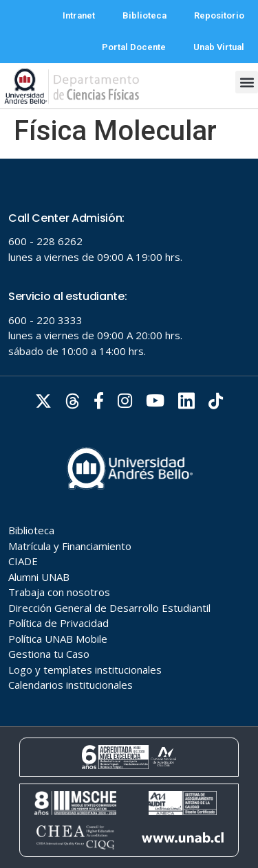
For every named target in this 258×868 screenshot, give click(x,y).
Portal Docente (134, 47)
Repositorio (219, 15)
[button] (247, 82)
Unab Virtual (219, 47)
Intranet (79, 15)
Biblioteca (144, 15)
